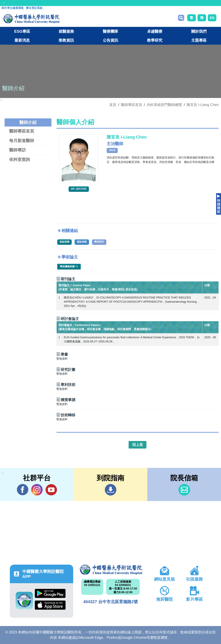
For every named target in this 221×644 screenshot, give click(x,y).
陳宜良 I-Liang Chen (203, 105)
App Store (50, 605)
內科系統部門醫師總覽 (164, 105)
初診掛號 (64, 242)
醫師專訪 (17, 150)
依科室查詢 (20, 159)
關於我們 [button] (199, 31)
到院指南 (111, 490)
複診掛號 (82, 242)
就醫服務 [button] (66, 31)
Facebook (23, 490)
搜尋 (181, 18)
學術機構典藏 (69, 266)
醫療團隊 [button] (110, 31)
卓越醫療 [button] (155, 31)
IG (37, 490)
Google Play (50, 593)
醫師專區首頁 (22, 131)
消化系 (112, 150)
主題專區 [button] (199, 40)
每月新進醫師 (22, 141)
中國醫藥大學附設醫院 (110, 570)
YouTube (51, 490)
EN (212, 18)
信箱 (184, 490)
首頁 (113, 105)
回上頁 (138, 445)
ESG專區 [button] (22, 31)
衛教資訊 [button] (66, 40)
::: (4, 3)
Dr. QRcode (79, 189)
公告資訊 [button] (110, 40)
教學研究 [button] (155, 40)
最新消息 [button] (22, 40)
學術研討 (99, 242)
